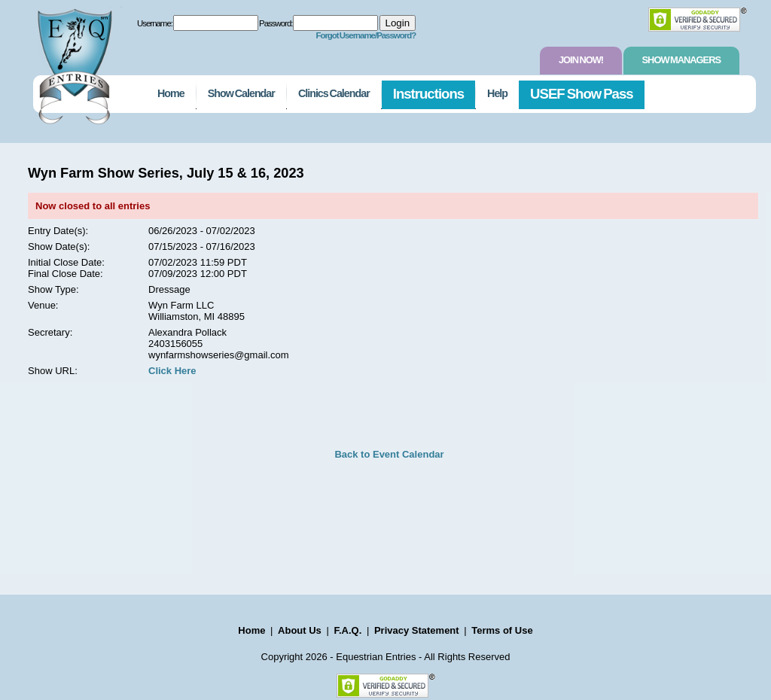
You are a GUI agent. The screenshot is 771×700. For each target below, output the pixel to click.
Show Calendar (241, 93)
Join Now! (581, 60)
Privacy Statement (417, 630)
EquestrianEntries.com (73, 62)
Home (171, 93)
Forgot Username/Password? (366, 35)
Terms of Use (502, 630)
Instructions (428, 94)
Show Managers (681, 60)
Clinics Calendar (334, 93)
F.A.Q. (347, 630)
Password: (276, 23)
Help (497, 93)
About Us (300, 630)
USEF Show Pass (582, 94)
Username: (155, 23)
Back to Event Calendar (389, 454)
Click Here (172, 371)
